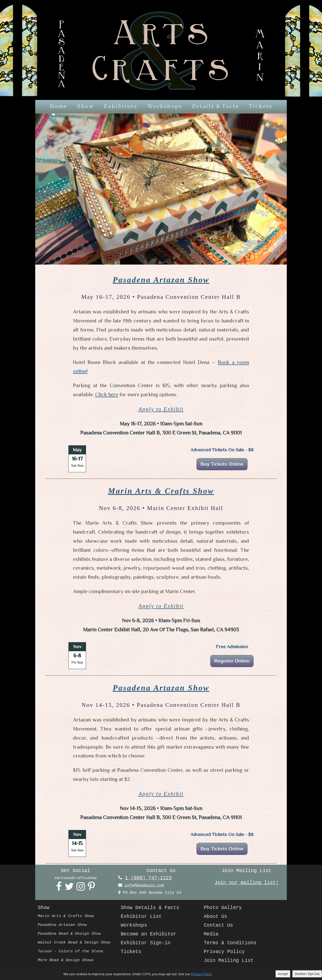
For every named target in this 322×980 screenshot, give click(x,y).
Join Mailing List (229, 961)
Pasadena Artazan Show (161, 280)
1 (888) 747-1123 (148, 878)
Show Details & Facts (150, 908)
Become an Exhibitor (149, 934)
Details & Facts (215, 107)
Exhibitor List (141, 917)
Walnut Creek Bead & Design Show (74, 942)
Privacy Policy (224, 952)
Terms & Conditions (230, 943)
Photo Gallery (223, 908)
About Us (215, 917)
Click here (107, 394)
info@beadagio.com (144, 885)
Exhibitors (120, 107)
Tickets (260, 107)
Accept (283, 974)
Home (58, 107)
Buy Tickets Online (222, 464)
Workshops (165, 107)
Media (211, 934)
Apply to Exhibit (161, 409)
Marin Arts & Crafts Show (161, 491)
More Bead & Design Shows (66, 960)
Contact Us (218, 925)
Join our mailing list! (247, 883)
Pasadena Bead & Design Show (69, 934)
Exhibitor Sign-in (146, 943)
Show (86, 107)
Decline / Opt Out (307, 974)
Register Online (232, 661)
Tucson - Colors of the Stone (70, 951)
